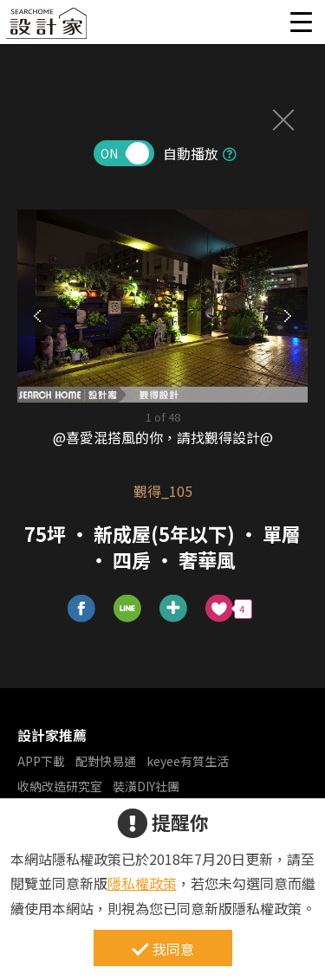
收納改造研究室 (60, 786)
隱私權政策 (142, 883)
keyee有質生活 (188, 761)
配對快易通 (106, 761)
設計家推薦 (52, 735)
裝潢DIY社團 (146, 786)
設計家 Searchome (48, 28)
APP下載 (41, 761)
